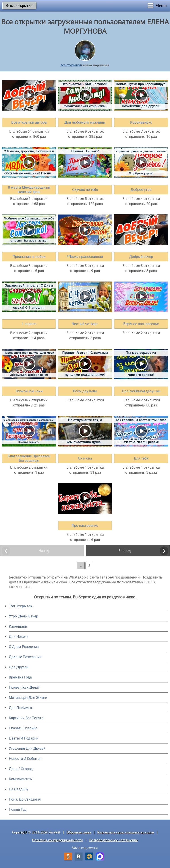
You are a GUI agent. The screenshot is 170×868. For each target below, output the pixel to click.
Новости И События (25, 759)
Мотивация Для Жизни (28, 698)
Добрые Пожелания (25, 657)
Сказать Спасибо (23, 728)
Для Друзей (19, 667)
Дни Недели (19, 637)
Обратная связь (79, 832)
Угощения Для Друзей (27, 748)
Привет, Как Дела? (24, 687)
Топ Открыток (21, 606)
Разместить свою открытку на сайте (126, 832)
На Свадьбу (19, 789)
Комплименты (21, 779)
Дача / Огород (21, 769)
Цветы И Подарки (24, 738)
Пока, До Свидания (25, 799)
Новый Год (18, 810)
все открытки (19, 6)
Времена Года (20, 677)
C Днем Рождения (24, 647)
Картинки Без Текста (26, 718)
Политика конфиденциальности (57, 840)
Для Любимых (21, 708)
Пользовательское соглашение (113, 840)
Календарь (18, 626)
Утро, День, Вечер (23, 616)
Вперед (125, 551)
